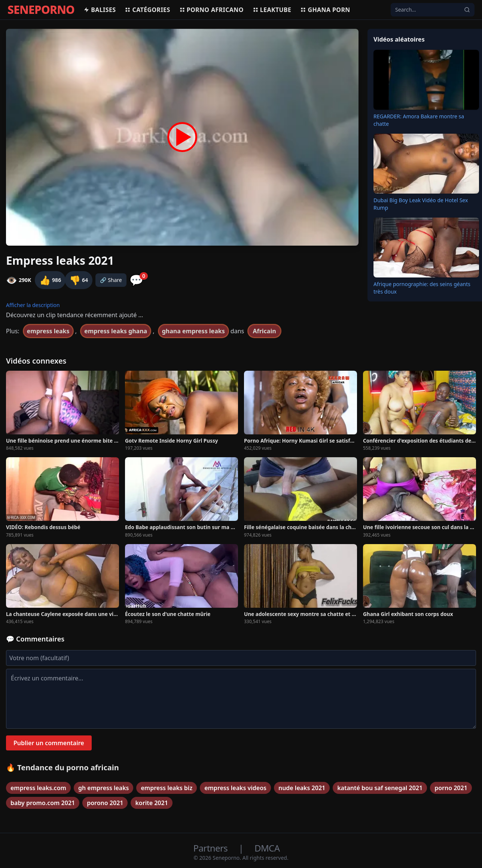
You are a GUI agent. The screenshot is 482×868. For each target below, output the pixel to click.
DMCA (267, 848)
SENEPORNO (41, 10)
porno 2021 (451, 788)
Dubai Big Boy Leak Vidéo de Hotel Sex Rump (421, 204)
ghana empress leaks (193, 331)
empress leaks (48, 331)
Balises (100, 10)
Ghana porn (325, 10)
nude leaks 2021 (302, 788)
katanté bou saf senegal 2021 (380, 788)
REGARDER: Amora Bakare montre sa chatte (419, 120)
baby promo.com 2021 (43, 803)
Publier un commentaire (49, 743)
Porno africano (211, 10)
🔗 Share (111, 280)
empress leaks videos (235, 788)
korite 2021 (151, 803)
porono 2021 (105, 803)
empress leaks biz (167, 788)
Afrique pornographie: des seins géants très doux (422, 288)
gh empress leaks (104, 788)
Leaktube (272, 10)
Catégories (147, 10)
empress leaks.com (38, 788)
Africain (264, 331)
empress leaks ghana (116, 331)
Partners (212, 848)
